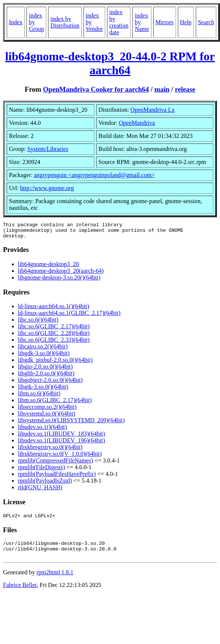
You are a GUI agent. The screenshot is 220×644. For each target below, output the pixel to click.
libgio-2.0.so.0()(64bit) (45, 370)
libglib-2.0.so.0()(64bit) (46, 377)
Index (16, 22)
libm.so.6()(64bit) (39, 397)
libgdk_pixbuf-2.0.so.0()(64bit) (55, 363)
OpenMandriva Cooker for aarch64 (96, 89)
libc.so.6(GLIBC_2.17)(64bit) (54, 330)
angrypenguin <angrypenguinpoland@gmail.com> (94, 175)
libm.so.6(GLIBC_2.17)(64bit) (55, 403)
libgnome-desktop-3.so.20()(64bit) (59, 281)
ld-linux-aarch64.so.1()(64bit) (54, 310)
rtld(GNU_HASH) (40, 491)
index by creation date (119, 22)
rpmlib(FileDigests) (41, 471)
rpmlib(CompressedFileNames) (56, 464)
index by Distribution (65, 22)
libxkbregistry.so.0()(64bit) (50, 450)
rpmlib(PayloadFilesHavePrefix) (57, 477)
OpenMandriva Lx (153, 110)
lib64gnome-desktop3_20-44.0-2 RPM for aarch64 (110, 63)
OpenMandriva (137, 123)
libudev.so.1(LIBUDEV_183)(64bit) (62, 437)
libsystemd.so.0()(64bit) (47, 417)
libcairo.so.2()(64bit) (43, 350)
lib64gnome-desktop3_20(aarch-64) (61, 274)
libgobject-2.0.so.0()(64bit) (50, 383)
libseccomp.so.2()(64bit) (47, 410)
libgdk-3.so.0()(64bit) (44, 356)
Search (206, 22)
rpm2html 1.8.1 (55, 580)
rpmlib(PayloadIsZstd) (45, 484)
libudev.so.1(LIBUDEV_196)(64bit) (62, 444)
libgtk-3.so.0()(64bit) (43, 390)
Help (186, 22)
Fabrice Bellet (20, 593)
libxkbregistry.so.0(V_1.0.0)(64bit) (60, 457)
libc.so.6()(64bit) (38, 323)
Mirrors (165, 22)
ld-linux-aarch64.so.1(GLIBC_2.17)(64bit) (69, 316)
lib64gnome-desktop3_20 (48, 267)
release (185, 89)
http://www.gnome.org (47, 188)
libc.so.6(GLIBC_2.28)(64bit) (54, 336)
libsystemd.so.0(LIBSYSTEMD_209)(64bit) (71, 424)
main (162, 89)
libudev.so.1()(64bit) (42, 430)
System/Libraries (48, 149)
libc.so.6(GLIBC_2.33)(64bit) (54, 343)
